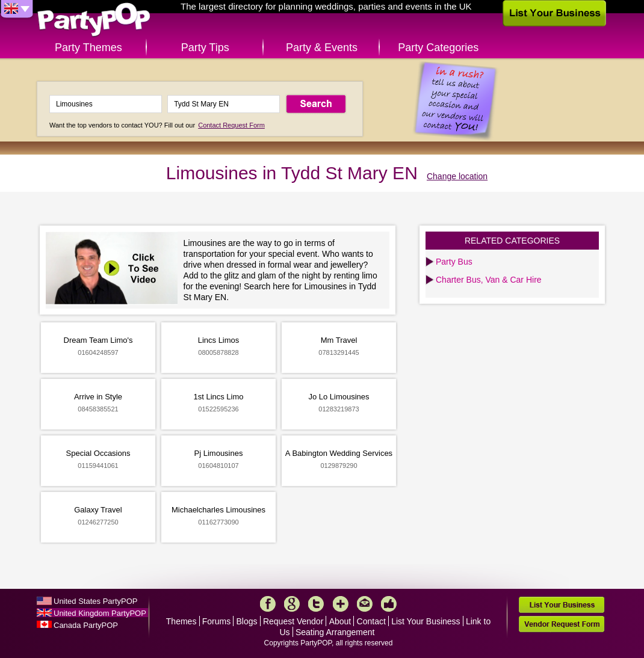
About (340, 621)
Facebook (268, 604)
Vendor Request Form (562, 624)
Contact (371, 621)
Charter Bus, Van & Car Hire (489, 280)
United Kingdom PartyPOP (100, 613)
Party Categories (438, 48)
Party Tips (205, 48)
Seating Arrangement (335, 632)
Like (389, 604)
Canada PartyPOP (86, 625)
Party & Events (322, 48)
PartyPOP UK (94, 20)
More (341, 604)
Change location (457, 176)
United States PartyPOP (95, 601)
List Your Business (426, 621)
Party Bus (454, 262)
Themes (181, 621)
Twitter (316, 604)
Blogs (247, 621)
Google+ (292, 604)
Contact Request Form (231, 125)
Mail (365, 604)
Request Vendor (293, 621)
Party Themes (88, 48)
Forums (216, 621)
